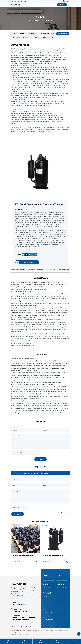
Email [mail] (8, 641)
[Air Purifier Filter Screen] (47, 34)
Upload (64, 513)
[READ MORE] (17, 561)
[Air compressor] (63, 34)
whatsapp (24, 641)
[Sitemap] (15, 635)
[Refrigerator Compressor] (20, 37)
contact (57, 641)
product (41, 641)
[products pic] (26, 539)
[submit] (49, 619)
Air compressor (47, 21)
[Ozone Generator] (48, 37)
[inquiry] (27, 262)
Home (31, 21)
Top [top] (73, 641)
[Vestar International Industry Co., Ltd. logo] (16, 5)
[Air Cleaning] (32, 34)
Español (66, 1)
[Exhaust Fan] (36, 37)
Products (37, 21)
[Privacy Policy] (23, 635)
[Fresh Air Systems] (18, 34)
